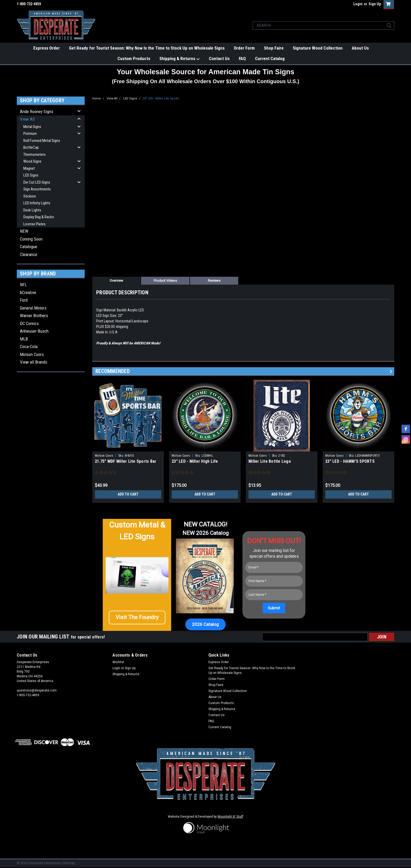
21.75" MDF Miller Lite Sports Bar (126, 461)
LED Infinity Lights (37, 203)
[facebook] (406, 429)
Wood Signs (32, 161)
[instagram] (406, 439)
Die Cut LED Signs (37, 182)
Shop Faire (274, 48)
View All (27, 119)
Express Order (47, 48)
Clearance (29, 254)
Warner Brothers (34, 316)
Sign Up (375, 4)
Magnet (29, 168)
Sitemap (69, 863)
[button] (137, 619)
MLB (24, 339)
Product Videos (165, 281)
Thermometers (34, 155)
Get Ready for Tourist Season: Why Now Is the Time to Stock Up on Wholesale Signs (147, 48)
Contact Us (219, 58)
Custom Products (134, 58)
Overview (116, 281)
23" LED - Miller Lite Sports (161, 98)
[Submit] (274, 608)
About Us (360, 48)
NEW (24, 231)
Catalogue (29, 247)
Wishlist (118, 662)
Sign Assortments (37, 189)
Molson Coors (32, 354)
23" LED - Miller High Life (195, 461)
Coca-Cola (29, 347)
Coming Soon (31, 239)
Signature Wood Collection (318, 48)
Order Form (244, 48)
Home (97, 98)
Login (358, 4)
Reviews (214, 281)
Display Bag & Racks (39, 217)
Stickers (30, 196)
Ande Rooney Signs (37, 111)
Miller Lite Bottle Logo (270, 461)
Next (392, 372)
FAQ (242, 58)
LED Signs (31, 175)
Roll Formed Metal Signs (42, 141)
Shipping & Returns (180, 59)
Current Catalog (270, 58)
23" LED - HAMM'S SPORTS (350, 461)
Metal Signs (32, 127)
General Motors (33, 308)
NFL (23, 285)
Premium (30, 134)
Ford (24, 300)
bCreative (28, 292)
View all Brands (34, 362)
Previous (387, 372)
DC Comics (29, 323)
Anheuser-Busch (34, 331)
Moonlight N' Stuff (230, 817)
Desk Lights (32, 210)
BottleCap (31, 147)
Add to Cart (128, 494)
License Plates (34, 224)
